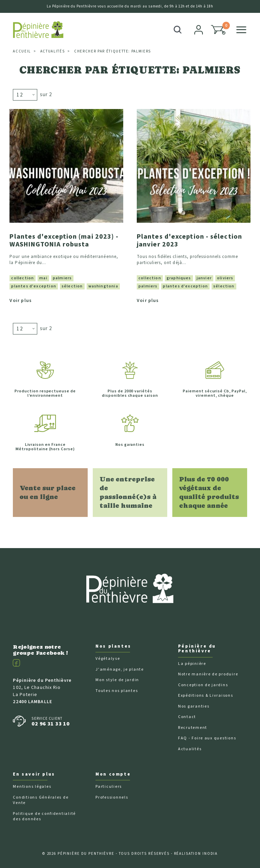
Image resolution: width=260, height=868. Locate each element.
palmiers (62, 277)
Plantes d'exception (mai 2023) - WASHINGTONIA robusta (64, 240)
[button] (218, 30)
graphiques (179, 277)
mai (43, 277)
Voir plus (21, 300)
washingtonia (103, 286)
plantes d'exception (34, 286)
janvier (204, 277)
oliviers (225, 277)
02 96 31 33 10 (50, 723)
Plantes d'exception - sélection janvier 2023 (189, 240)
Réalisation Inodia (196, 853)
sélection (72, 286)
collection (23, 277)
